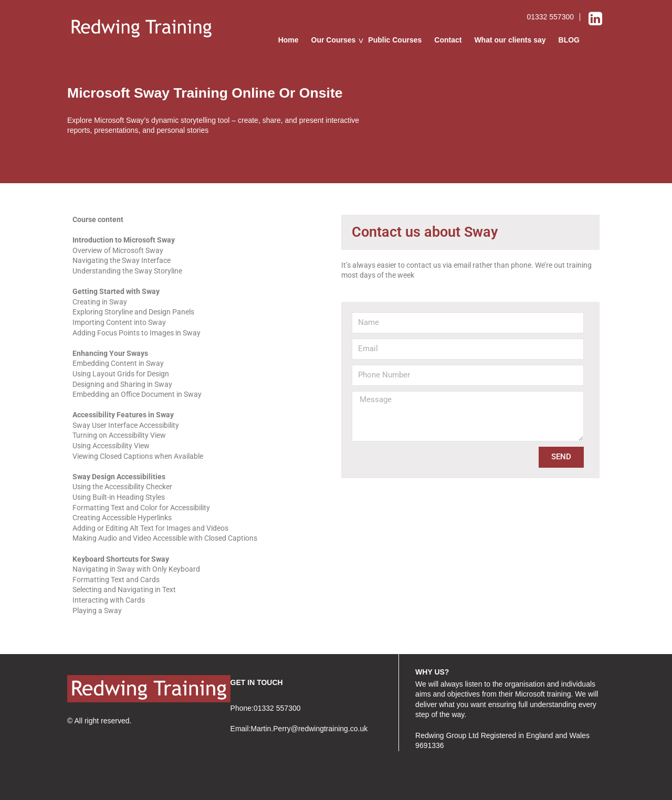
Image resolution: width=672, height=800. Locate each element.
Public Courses (395, 40)
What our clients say (510, 40)
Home (288, 40)
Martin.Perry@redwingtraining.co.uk (309, 729)
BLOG (569, 40)
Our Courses (334, 40)
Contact (448, 40)
